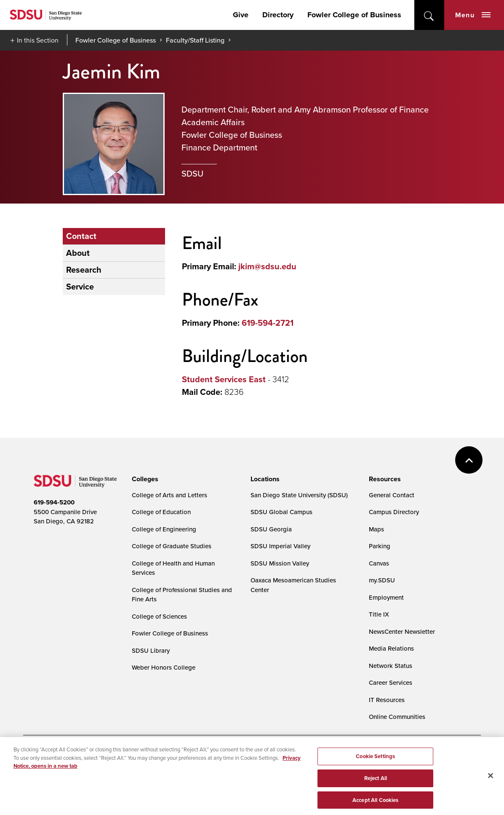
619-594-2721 (268, 323)
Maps (376, 529)
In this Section (38, 40)
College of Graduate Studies (172, 546)
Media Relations (391, 648)
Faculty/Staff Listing (195, 40)
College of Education (161, 512)
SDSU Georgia (271, 529)
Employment (386, 597)
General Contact (392, 495)
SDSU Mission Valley (280, 563)
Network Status (391, 666)
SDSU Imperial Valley (280, 546)
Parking (380, 546)
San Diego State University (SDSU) (299, 495)
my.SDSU (382, 580)
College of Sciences (159, 616)
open (429, 15)
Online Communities (397, 717)
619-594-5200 (54, 502)
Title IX (379, 614)
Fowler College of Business (354, 15)
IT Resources (387, 700)
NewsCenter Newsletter (402, 631)
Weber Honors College (164, 667)
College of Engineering (164, 529)
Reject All (376, 788)
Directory (278, 15)
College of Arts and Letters (169, 495)
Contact (81, 236)
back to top (469, 460)
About (78, 253)
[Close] (491, 786)
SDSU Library (151, 650)
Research (84, 270)
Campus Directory (394, 512)
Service (80, 287)
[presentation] (144, 479)
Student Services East (224, 379)
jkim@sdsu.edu (267, 266)
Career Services (391, 682)
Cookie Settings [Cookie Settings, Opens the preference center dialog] (375, 766)
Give (241, 15)
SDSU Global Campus (281, 512)
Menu (473, 15)
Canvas (379, 563)
